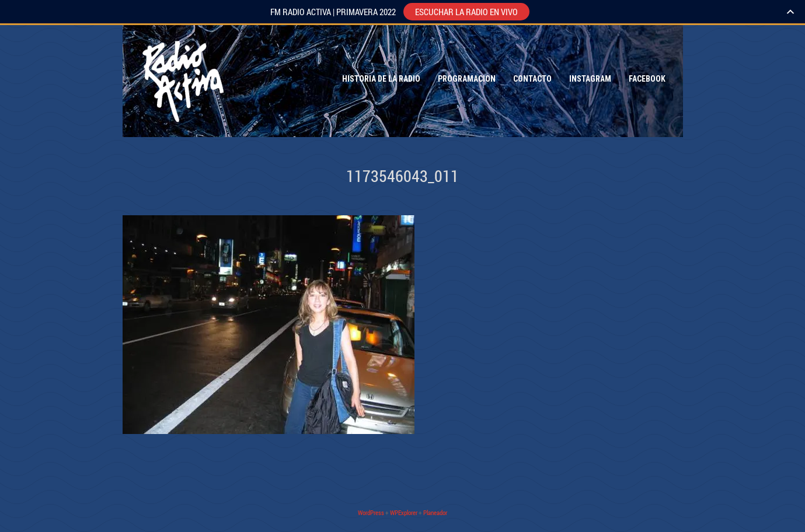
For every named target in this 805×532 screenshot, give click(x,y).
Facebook (647, 79)
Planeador (435, 512)
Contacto (532, 79)
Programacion (467, 79)
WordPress (371, 512)
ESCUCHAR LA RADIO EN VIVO (466, 12)
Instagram (590, 79)
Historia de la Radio (381, 79)
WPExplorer (404, 512)
